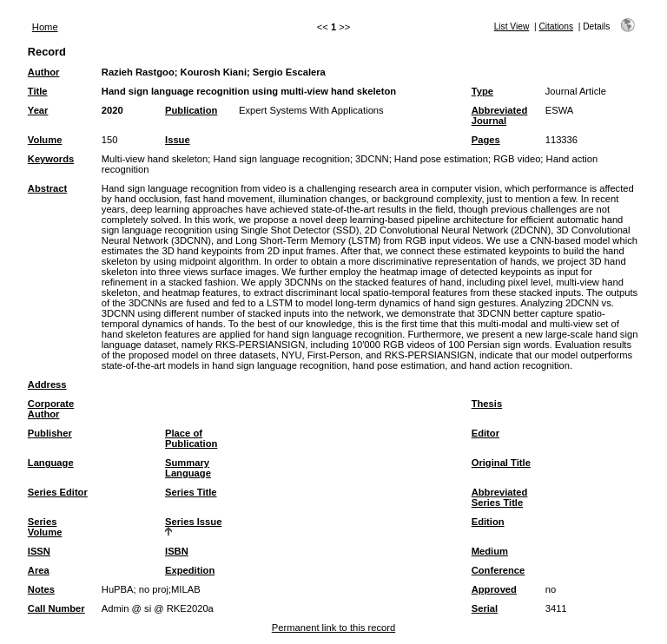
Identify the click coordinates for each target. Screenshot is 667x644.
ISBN (177, 551)
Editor (485, 433)
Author (44, 72)
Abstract (47, 188)
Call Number (56, 608)
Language (51, 463)
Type (482, 91)
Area (39, 570)
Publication (191, 110)
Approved (494, 589)
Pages (486, 140)
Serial (485, 608)
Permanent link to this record (333, 628)
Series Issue (193, 522)
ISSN (39, 551)
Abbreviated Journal (500, 115)
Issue (178, 140)
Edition (488, 522)
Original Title (501, 463)
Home (45, 27)
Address (47, 384)
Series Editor (58, 492)
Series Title (191, 492)
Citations (556, 26)
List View (512, 26)
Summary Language (188, 468)
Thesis (487, 404)
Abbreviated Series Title (500, 497)
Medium (490, 551)
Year (38, 110)
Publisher (50, 433)
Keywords (51, 159)
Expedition (190, 570)
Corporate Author (51, 409)
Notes (41, 589)
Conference (499, 570)
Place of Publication (191, 438)
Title (38, 91)
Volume (45, 140)
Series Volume (45, 527)
